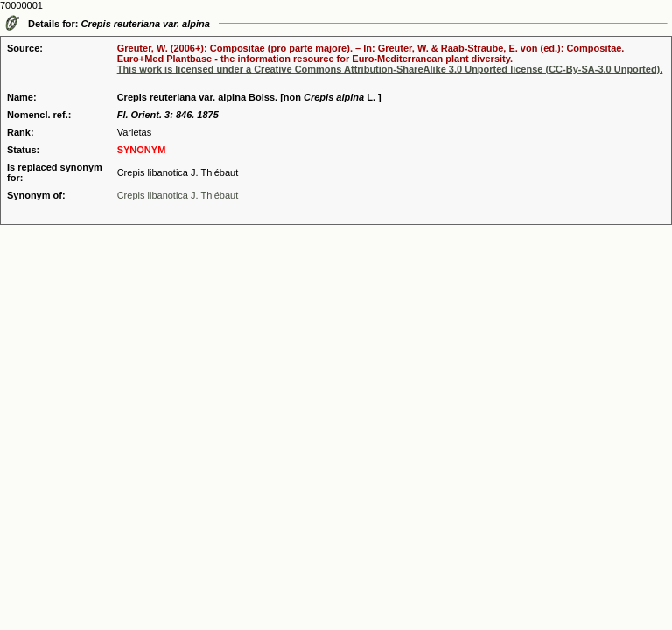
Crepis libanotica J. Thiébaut (178, 195)
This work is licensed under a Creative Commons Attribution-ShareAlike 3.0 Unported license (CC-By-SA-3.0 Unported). (390, 69)
